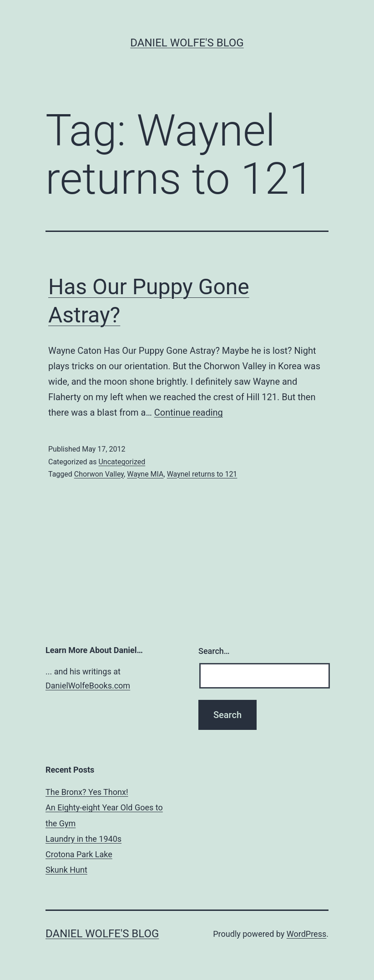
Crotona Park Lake (79, 854)
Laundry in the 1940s (83, 839)
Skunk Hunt (66, 870)
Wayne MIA (145, 474)
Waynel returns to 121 (202, 474)
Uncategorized (122, 462)
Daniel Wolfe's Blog (187, 43)
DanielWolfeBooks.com (88, 686)
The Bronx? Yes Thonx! (87, 792)
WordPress (306, 934)
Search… (214, 651)
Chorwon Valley (99, 474)
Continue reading (189, 412)
